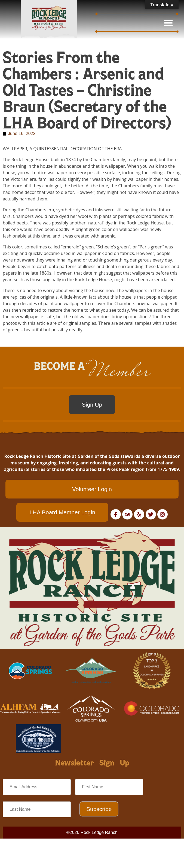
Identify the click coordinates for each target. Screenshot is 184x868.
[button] (169, 23)
